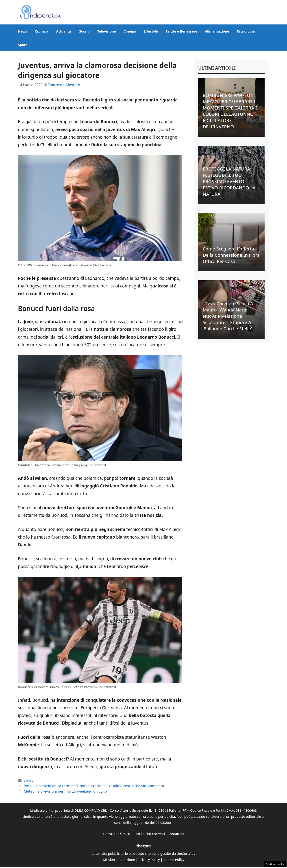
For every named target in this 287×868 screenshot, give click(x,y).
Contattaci (176, 834)
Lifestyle (151, 31)
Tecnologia (246, 31)
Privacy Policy (149, 859)
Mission (109, 859)
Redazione (127, 859)
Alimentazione (217, 31)
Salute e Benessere (182, 31)
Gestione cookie (275, 864)
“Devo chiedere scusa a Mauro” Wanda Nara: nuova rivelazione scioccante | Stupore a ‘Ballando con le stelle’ (228, 316)
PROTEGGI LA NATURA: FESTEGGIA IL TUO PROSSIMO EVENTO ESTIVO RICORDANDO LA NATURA (229, 181)
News (23, 31)
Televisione (107, 31)
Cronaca (42, 31)
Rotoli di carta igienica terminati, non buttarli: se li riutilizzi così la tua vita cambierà (94, 786)
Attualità (64, 31)
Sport (22, 45)
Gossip (84, 31)
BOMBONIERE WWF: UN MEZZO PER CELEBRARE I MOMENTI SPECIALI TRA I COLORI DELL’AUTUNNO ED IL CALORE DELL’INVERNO (230, 111)
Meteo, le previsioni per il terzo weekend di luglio (65, 791)
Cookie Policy (174, 859)
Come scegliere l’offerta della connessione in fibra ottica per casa (231, 255)
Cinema (130, 31)
